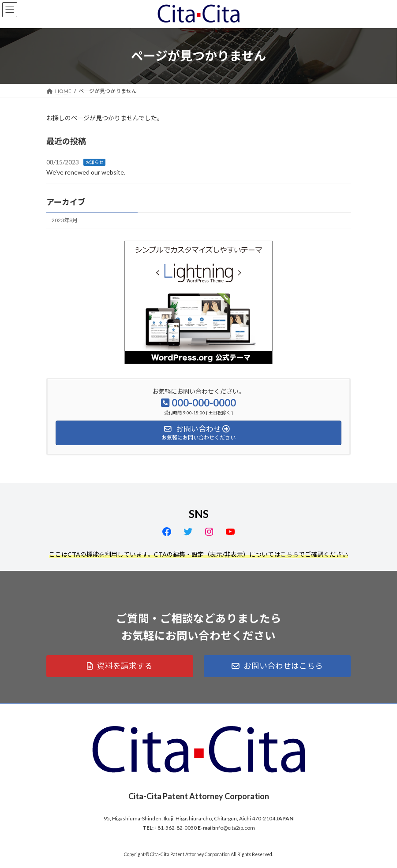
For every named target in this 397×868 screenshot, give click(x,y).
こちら (289, 554)
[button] (120, 666)
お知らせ (94, 162)
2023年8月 (65, 220)
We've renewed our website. (86, 172)
